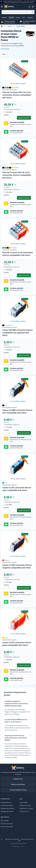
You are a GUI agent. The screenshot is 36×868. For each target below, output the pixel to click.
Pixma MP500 (21, 26)
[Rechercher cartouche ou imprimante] (33, 12)
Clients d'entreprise (7, 805)
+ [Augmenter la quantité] (13, 118)
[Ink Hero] (9, 7)
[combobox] (18, 12)
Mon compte (5, 821)
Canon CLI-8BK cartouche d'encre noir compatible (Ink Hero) (17, 411)
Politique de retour (25, 805)
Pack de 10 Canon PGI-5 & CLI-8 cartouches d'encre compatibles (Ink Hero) (17, 95)
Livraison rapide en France (18, 790)
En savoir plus (5, 49)
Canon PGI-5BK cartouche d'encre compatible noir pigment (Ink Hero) (17, 333)
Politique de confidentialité (12, 839)
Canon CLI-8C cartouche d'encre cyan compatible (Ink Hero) (17, 489)
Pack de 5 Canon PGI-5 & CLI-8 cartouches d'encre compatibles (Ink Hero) (17, 175)
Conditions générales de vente (26, 840)
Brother (4, 18)
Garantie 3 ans (18, 779)
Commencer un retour (26, 808)
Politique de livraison (7, 811)
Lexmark (30, 18)
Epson (18, 18)
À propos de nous (6, 802)
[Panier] (33, 7)
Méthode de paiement (8, 808)
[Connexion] (29, 7)
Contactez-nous (24, 811)
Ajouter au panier (25, 118)
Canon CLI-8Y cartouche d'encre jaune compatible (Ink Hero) (17, 644)
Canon (11, 18)
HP (24, 18)
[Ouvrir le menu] (2, 7)
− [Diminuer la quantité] (6, 118)
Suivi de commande (7, 824)
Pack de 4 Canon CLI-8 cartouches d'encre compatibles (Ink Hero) (18, 254)
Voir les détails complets (18, 83)
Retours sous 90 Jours (18, 784)
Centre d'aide (24, 802)
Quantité (6, 115)
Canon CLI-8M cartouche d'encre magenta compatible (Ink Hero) (17, 566)
